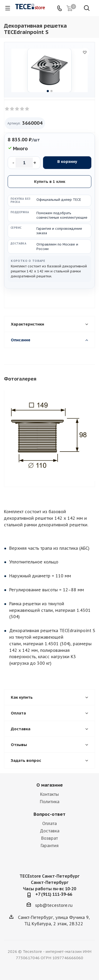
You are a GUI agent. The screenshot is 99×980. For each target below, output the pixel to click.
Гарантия (50, 846)
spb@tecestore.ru (54, 905)
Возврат (49, 838)
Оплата (49, 823)
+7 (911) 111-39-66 (54, 894)
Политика (50, 802)
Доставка (50, 831)
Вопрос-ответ (49, 814)
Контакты (49, 794)
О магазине (50, 785)
